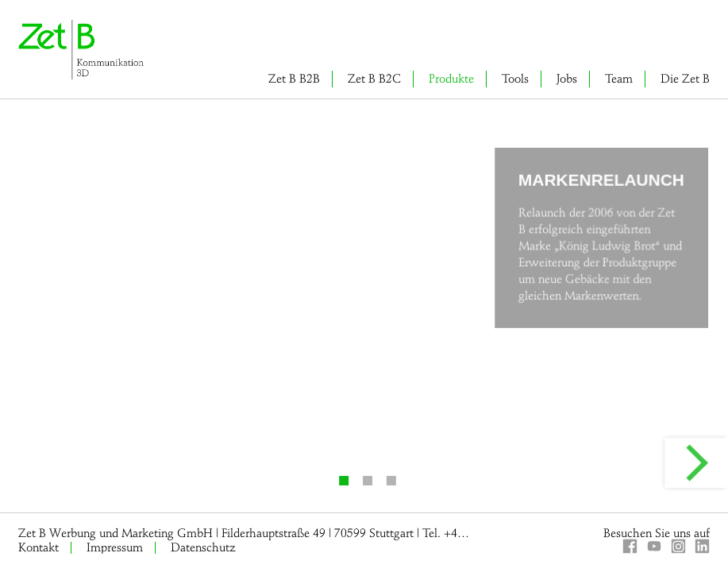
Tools (515, 79)
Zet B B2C (374, 79)
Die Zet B (685, 79)
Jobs (567, 79)
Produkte (451, 79)
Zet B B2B (294, 79)
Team (619, 79)
